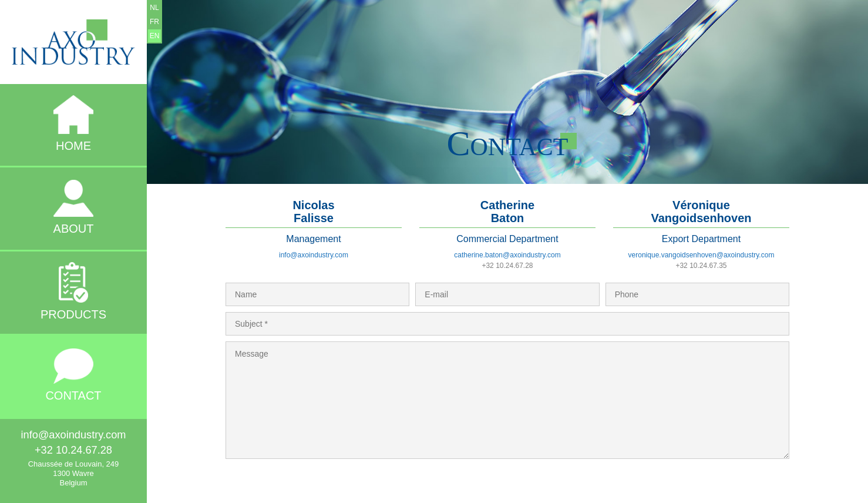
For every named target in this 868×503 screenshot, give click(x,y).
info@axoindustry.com (314, 255)
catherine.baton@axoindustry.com (507, 255)
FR (154, 22)
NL (154, 8)
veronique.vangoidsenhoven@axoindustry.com (702, 255)
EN (155, 36)
